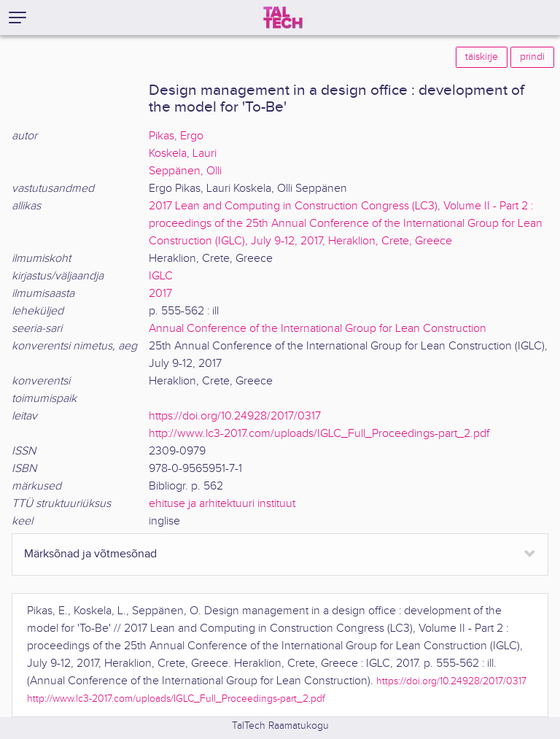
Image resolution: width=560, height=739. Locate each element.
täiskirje (482, 57)
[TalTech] (283, 18)
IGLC (161, 276)
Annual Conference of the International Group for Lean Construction (318, 329)
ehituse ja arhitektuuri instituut (222, 504)
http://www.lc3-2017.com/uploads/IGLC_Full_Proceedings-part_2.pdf (319, 434)
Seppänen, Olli (185, 171)
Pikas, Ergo (176, 136)
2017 (160, 294)
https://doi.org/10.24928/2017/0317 (235, 416)
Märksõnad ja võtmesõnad (90, 554)
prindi (532, 57)
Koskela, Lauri (183, 154)
